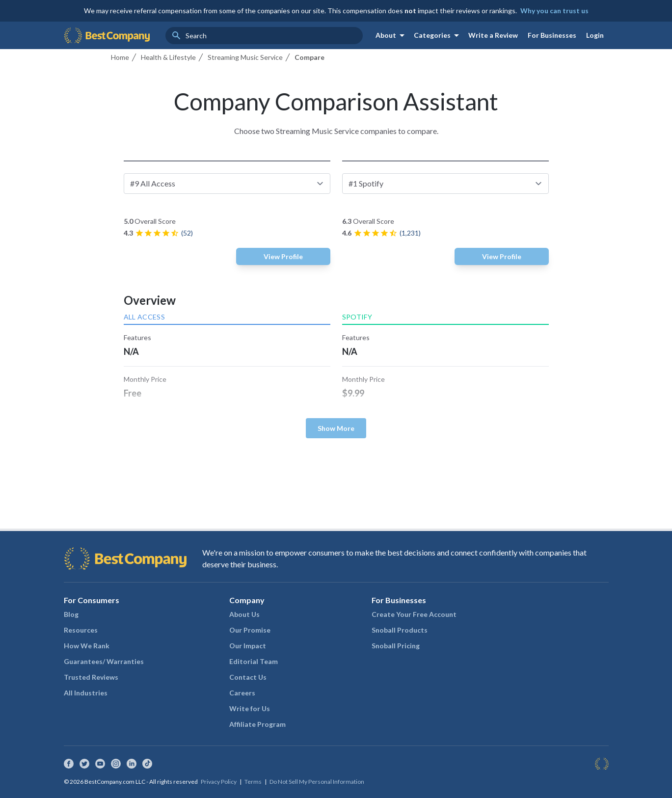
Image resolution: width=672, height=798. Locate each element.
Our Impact (248, 646)
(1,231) (410, 233)
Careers (242, 693)
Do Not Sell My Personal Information (317, 782)
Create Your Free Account (414, 614)
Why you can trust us (554, 11)
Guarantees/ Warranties (104, 661)
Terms (253, 782)
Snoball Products (400, 630)
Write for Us (250, 708)
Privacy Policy (219, 782)
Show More (336, 428)
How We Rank (87, 646)
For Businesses (552, 35)
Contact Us (248, 677)
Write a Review (493, 35)
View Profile (283, 256)
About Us (244, 614)
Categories (438, 35)
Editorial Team (254, 661)
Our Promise (250, 630)
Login (595, 35)
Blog (71, 614)
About (392, 35)
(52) (187, 233)
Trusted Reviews (91, 677)
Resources (81, 630)
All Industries (86, 693)
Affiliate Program (257, 724)
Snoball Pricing (396, 646)
